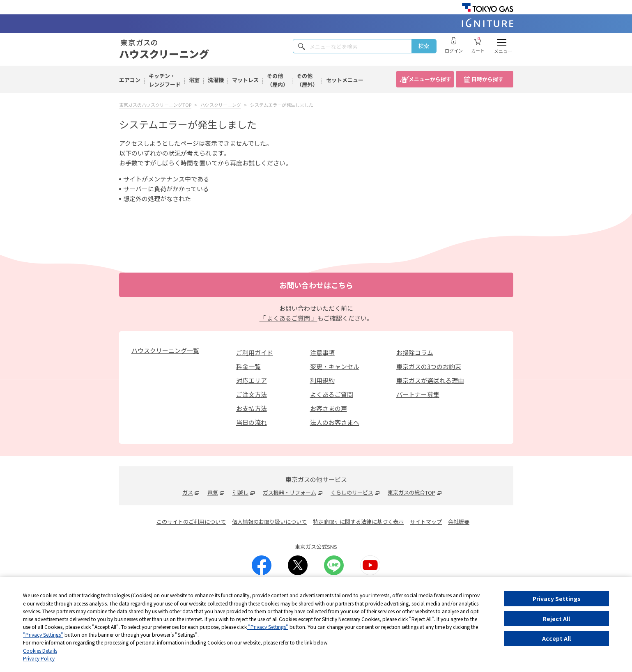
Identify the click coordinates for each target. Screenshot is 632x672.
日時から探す (487, 79)
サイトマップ (426, 522)
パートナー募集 (418, 394)
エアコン (130, 80)
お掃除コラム (415, 352)
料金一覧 (248, 366)
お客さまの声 (329, 408)
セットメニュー (345, 80)
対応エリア (252, 380)
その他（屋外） (307, 80)
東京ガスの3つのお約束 (429, 366)
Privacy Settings (557, 599)
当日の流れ (252, 422)
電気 (213, 492)
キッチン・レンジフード (165, 80)
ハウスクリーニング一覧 (165, 350)
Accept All (556, 638)
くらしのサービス (352, 492)
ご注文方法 (252, 394)
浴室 (194, 80)
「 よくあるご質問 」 (288, 318)
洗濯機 (216, 80)
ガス (188, 492)
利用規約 (322, 380)
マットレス (245, 80)
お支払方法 (252, 408)
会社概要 (459, 522)
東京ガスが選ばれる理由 (430, 380)
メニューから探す (430, 79)
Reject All (556, 619)
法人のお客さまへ (335, 422)
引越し (240, 492)
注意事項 (322, 352)
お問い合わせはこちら (316, 285)
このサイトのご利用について (191, 522)
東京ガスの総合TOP (411, 492)
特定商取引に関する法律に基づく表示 (358, 522)
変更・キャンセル (335, 366)
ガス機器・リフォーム (290, 492)
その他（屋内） (278, 80)
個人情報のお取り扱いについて (269, 522)
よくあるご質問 (332, 394)
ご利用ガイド (255, 352)
